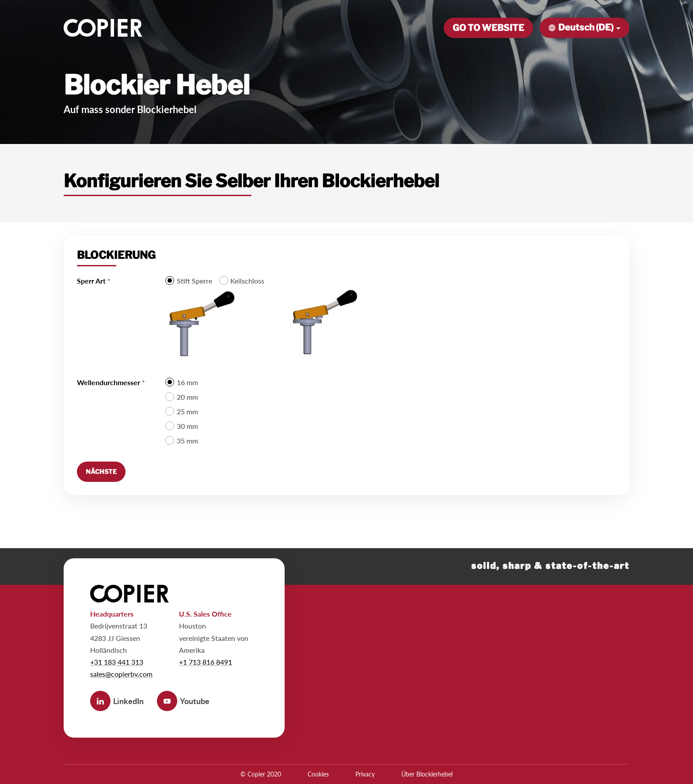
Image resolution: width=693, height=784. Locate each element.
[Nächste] (101, 472)
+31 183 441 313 (117, 662)
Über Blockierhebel (427, 774)
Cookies (318, 774)
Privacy (365, 774)
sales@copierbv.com (121, 674)
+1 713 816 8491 (206, 662)
